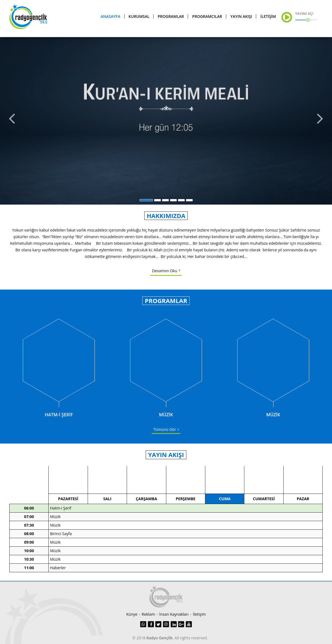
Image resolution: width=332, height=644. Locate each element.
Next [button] (321, 122)
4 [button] (173, 203)
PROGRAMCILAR (207, 18)
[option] (166, 122)
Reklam (148, 614)
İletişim (199, 614)
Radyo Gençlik (160, 638)
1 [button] (146, 203)
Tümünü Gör (165, 433)
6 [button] (189, 203)
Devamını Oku (165, 274)
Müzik (55, 520)
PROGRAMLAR (171, 18)
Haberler (58, 572)
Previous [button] (11, 122)
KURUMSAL (139, 18)
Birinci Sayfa (61, 537)
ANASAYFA (110, 18)
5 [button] (181, 203)
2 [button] (157, 203)
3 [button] (165, 203)
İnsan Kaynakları (174, 614)
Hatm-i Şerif (61, 512)
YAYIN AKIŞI (241, 18)
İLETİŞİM (268, 18)
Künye (132, 614)
